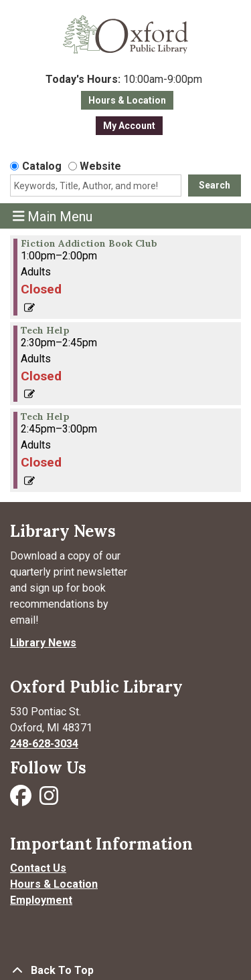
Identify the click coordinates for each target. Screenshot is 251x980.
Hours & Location (127, 100)
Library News (43, 643)
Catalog (42, 166)
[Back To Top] (125, 971)
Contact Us (38, 868)
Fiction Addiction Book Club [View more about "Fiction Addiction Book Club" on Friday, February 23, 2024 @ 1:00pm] (89, 243)
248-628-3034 (44, 744)
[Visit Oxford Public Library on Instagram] (49, 800)
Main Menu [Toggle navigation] (53, 216)
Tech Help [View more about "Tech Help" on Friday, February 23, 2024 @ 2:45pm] (45, 416)
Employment (41, 900)
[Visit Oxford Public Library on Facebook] (22, 800)
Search (215, 185)
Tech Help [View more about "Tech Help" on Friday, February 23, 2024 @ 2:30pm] (45, 330)
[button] (124, 80)
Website (100, 166)
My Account (129, 126)
